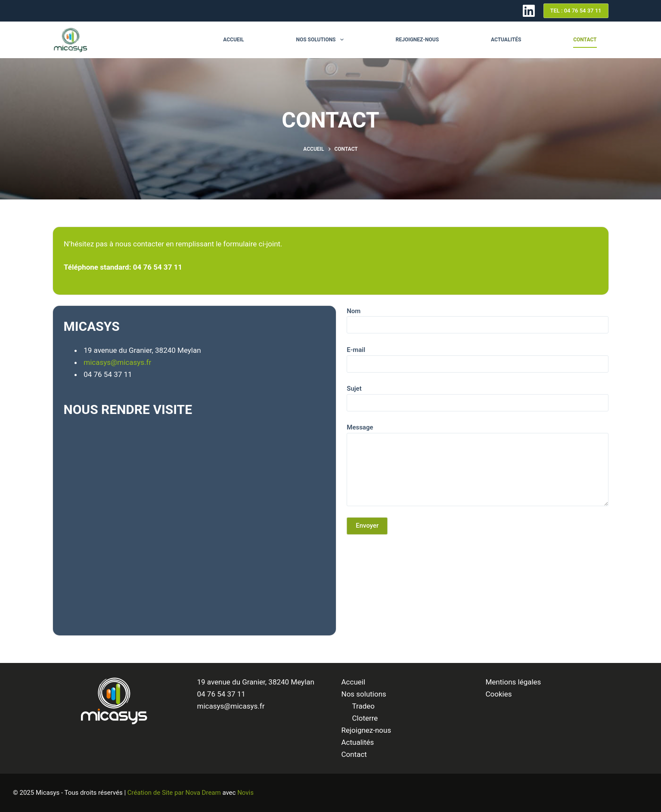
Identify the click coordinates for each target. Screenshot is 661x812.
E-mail (477, 357)
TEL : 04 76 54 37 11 (576, 11)
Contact (585, 40)
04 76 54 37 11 (221, 694)
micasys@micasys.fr (117, 362)
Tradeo (364, 706)
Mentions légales (514, 682)
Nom (477, 318)
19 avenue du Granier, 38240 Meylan (256, 682)
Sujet (477, 396)
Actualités (506, 40)
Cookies (499, 694)
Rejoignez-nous (417, 40)
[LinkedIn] (529, 11)
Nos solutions (321, 40)
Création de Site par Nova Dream (174, 793)
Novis (245, 793)
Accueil (233, 40)
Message (477, 465)
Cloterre (365, 718)
